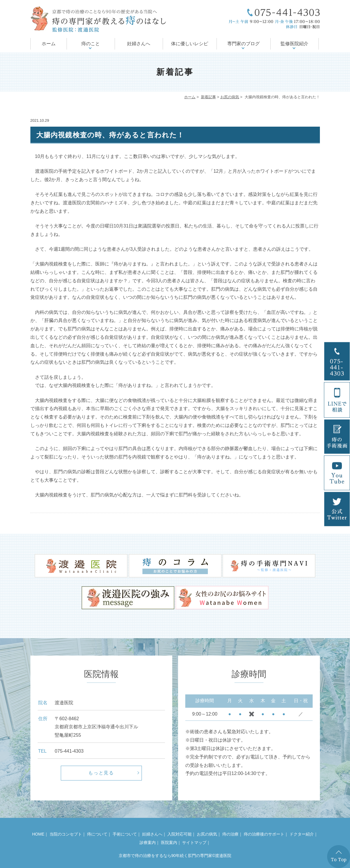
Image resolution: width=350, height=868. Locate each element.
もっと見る (101, 773)
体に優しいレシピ (190, 44)
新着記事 (208, 97)
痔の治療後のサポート (264, 834)
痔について (97, 834)
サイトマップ (194, 842)
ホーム (49, 44)
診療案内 (148, 842)
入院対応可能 (179, 834)
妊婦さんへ (139, 44)
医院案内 (169, 842)
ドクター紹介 (302, 834)
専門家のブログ (243, 44)
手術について (125, 834)
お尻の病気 (230, 97)
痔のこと (91, 44)
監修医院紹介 (294, 44)
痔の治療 (230, 834)
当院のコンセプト (66, 834)
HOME (38, 834)
